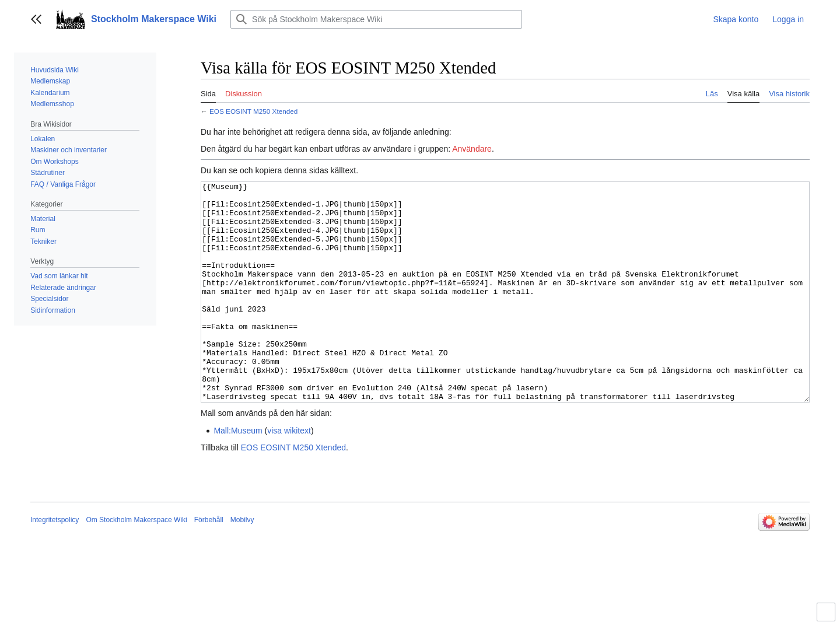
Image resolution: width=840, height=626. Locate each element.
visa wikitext (289, 474)
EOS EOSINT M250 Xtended (253, 111)
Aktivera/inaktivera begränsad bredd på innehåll (828, 617)
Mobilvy (242, 564)
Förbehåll (209, 564)
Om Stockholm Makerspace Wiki (136, 564)
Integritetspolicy (55, 564)
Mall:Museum (238, 474)
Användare (472, 149)
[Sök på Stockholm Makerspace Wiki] (376, 19)
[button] (36, 19)
